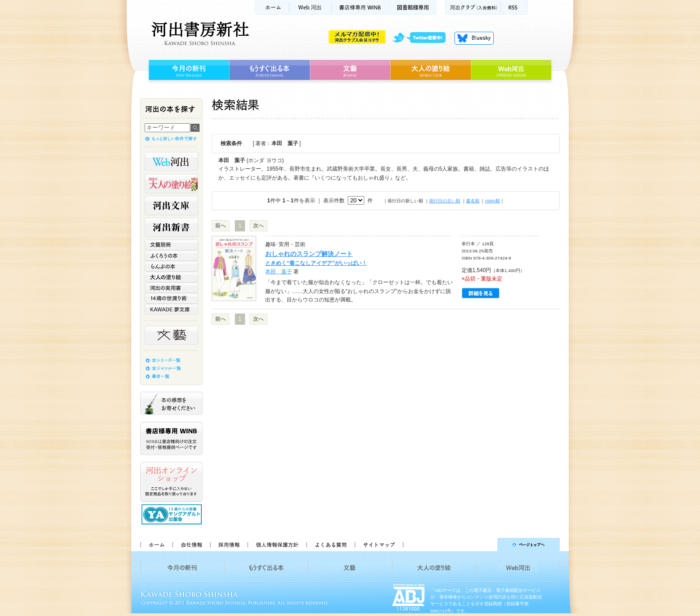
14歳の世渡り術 (171, 298)
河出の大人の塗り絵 (171, 184)
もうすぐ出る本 (269, 70)
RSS (514, 7)
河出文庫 (171, 205)
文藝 (350, 70)
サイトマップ (379, 545)
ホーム (272, 7)
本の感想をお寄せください (171, 403)
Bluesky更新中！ (474, 38)
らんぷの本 (171, 266)
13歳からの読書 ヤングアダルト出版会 (173, 514)
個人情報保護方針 (277, 545)
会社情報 (191, 545)
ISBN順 (492, 201)
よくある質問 (330, 545)
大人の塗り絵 (431, 70)
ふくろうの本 (171, 256)
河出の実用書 (171, 288)
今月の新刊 (188, 70)
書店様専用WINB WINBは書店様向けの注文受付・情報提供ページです (171, 438)
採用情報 (229, 545)
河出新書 (171, 227)
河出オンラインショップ (171, 482)
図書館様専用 (413, 7)
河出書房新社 (199, 34)
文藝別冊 (171, 245)
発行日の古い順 (445, 201)
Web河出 (310, 7)
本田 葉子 (279, 272)
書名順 (473, 201)
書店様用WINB (361, 7)
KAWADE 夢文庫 (171, 309)
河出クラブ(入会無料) (473, 7)
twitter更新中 (422, 38)
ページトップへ (485, 545)
